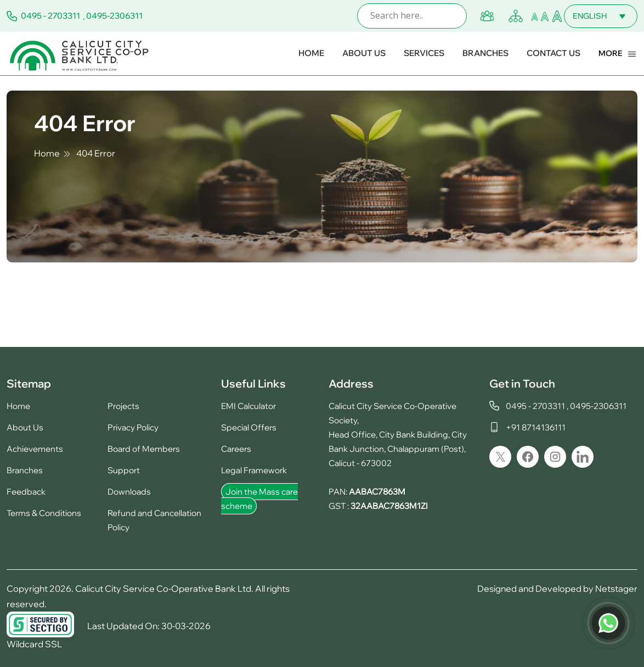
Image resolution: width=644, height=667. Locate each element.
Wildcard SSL (34, 644)
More (611, 53)
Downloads (129, 492)
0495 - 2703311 (50, 16)
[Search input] (415, 16)
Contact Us (553, 53)
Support (124, 470)
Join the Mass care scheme (259, 499)
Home (311, 53)
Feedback (26, 492)
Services (424, 53)
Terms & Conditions (44, 513)
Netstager (616, 588)
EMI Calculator (248, 406)
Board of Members (144, 449)
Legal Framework (254, 470)
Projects (123, 406)
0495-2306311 (114, 16)
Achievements (35, 449)
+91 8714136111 (536, 427)
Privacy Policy (133, 427)
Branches (485, 53)
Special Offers (249, 427)
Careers (236, 449)
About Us (364, 53)
